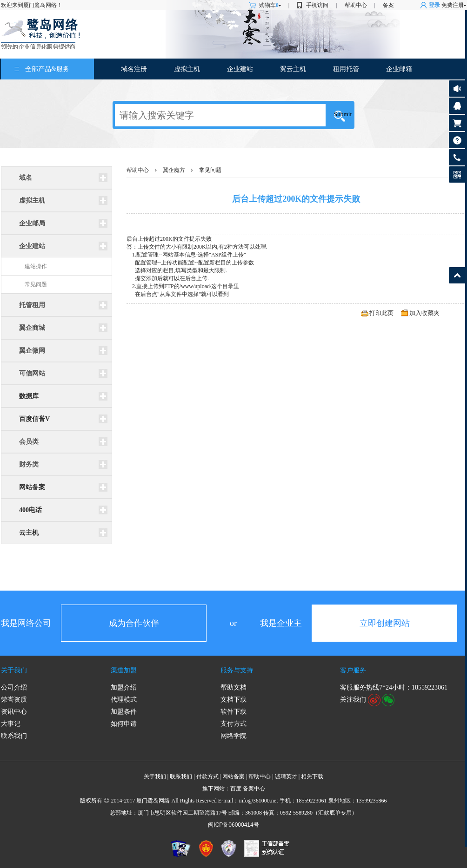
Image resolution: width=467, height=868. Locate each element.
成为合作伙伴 (134, 623)
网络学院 (233, 736)
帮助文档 (233, 687)
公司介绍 (14, 687)
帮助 (457, 140)
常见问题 (36, 284)
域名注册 (134, 69)
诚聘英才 (286, 776)
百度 (236, 789)
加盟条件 (124, 712)
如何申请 (124, 724)
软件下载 (233, 712)
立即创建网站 (385, 623)
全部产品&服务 (47, 69)
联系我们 (14, 736)
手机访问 (317, 5)
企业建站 (240, 69)
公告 (457, 89)
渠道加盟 (124, 670)
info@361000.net (258, 801)
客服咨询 (457, 106)
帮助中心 (356, 5)
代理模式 (124, 700)
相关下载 (312, 776)
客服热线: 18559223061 (457, 160)
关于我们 (14, 670)
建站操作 (36, 266)
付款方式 (207, 776)
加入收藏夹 (424, 313)
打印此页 (381, 313)
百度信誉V (34, 419)
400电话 (30, 510)
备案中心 (254, 789)
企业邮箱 (399, 69)
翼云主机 (293, 69)
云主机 (29, 533)
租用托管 (346, 69)
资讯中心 (14, 712)
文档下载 (233, 700)
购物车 (270, 5)
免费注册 (453, 5)
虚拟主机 (187, 69)
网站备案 (32, 487)
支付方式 (233, 724)
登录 (434, 5)
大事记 (11, 724)
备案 (388, 5)
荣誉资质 (14, 700)
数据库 (29, 396)
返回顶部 (457, 275)
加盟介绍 (124, 687)
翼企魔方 (174, 170)
